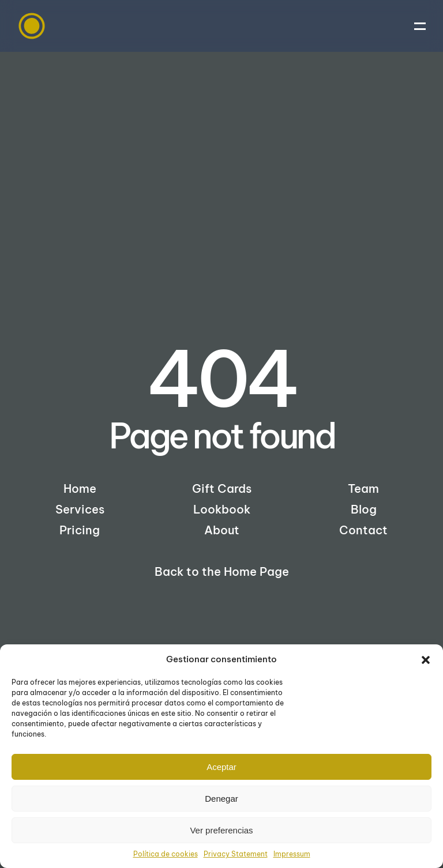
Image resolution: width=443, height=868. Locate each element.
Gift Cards (222, 488)
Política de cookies (166, 854)
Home (80, 488)
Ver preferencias (221, 830)
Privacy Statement (236, 854)
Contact (363, 530)
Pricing (80, 530)
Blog (364, 509)
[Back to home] (32, 26)
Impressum (292, 854)
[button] (426, 659)
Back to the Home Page (222, 571)
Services (80, 509)
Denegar (221, 799)
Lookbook (222, 509)
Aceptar (221, 767)
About (222, 530)
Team (363, 488)
